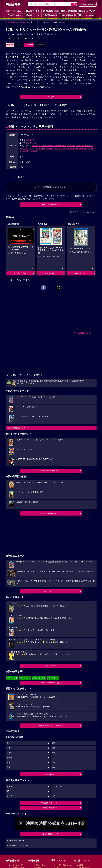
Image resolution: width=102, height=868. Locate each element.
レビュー (28, 45)
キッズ (55, 791)
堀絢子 (35, 146)
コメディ (10, 796)
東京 (8, 743)
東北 (54, 753)
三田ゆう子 (52, 146)
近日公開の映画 (69, 11)
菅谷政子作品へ (80, 273)
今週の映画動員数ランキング (18, 428)
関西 (8, 748)
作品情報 (22, 22)
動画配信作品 (69, 15)
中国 (8, 763)
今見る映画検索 (87, 4)
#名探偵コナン (38, 678)
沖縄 (54, 767)
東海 (54, 748)
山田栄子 (80, 146)
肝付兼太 (62, 146)
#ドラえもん (11, 678)
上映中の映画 (33, 11)
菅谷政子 (43, 146)
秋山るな (89, 146)
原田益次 (30, 140)
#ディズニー (52, 678)
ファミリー (11, 38)
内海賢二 (26, 151)
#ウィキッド (24, 678)
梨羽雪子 (83, 148)
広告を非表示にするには (84, 333)
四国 (54, 763)
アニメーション (23, 38)
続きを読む (50, 97)
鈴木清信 (59, 148)
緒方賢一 (71, 146)
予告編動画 (51, 15)
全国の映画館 (40, 865)
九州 (8, 767)
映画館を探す (14, 15)
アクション (11, 786)
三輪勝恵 (24, 148)
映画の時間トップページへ (17, 845)
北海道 (9, 753)
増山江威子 (40, 148)
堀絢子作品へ (50, 273)
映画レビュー (50, 666)
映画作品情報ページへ (16, 841)
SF (8, 791)
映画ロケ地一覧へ (50, 808)
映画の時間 (10, 22)
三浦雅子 (74, 148)
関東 (54, 743)
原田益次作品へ (20, 273)
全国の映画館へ (50, 774)
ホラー (55, 796)
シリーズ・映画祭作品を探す (50, 683)
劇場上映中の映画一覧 (50, 471)
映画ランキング (87, 11)
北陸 (54, 758)
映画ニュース (33, 15)
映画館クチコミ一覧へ (50, 803)
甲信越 (9, 758)
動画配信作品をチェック (50, 513)
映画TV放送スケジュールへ (50, 725)
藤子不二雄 (31, 143)
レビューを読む (87, 15)
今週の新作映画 (51, 11)
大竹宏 (31, 148)
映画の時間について (50, 834)
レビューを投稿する (50, 204)
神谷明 (34, 151)
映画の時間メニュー (14, 11)
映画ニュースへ (50, 591)
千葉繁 (66, 148)
